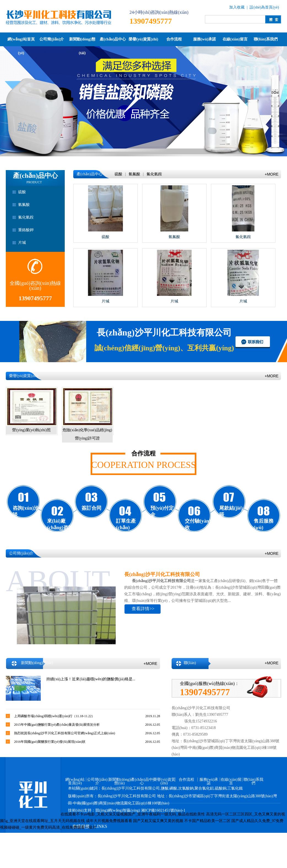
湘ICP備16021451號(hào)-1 (163, 810)
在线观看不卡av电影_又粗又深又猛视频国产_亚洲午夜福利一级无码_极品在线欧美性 (133, 814)
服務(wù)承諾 (205, 39)
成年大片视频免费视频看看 (109, 821)
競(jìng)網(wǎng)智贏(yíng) (118, 810)
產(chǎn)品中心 (113, 39)
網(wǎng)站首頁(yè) (21, 42)
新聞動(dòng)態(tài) (82, 42)
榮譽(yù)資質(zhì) (143, 39)
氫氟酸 (24, 205)
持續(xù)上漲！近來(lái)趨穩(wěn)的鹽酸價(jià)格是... (91, 679)
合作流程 (174, 39)
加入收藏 (237, 7)
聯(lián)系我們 (266, 39)
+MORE (272, 174)
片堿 (22, 243)
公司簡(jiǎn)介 (52, 39)
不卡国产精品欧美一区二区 (207, 821)
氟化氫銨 (26, 217)
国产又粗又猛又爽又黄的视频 (158, 821)
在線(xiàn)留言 (235, 39)
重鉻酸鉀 (26, 230)
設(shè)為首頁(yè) (264, 7)
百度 (130, 837)
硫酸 (22, 192)
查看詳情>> (143, 609)
